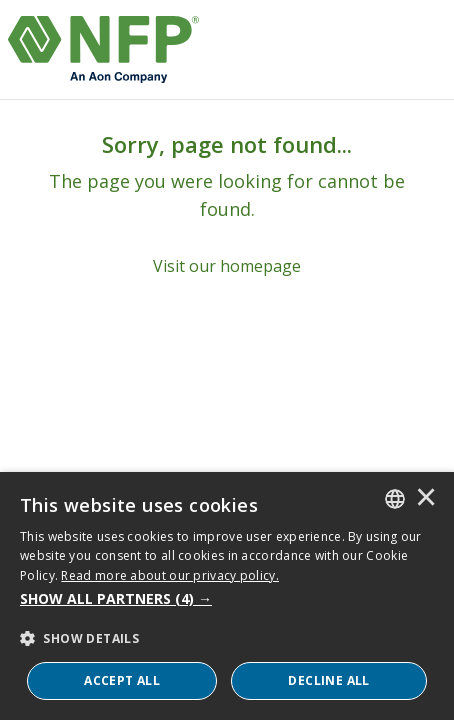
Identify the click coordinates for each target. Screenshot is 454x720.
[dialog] (227, 596)
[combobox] (395, 499)
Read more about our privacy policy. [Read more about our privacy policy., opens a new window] (170, 575)
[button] (227, 599)
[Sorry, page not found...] (227, 204)
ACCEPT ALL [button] (122, 680)
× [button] (426, 499)
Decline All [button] (328, 680)
